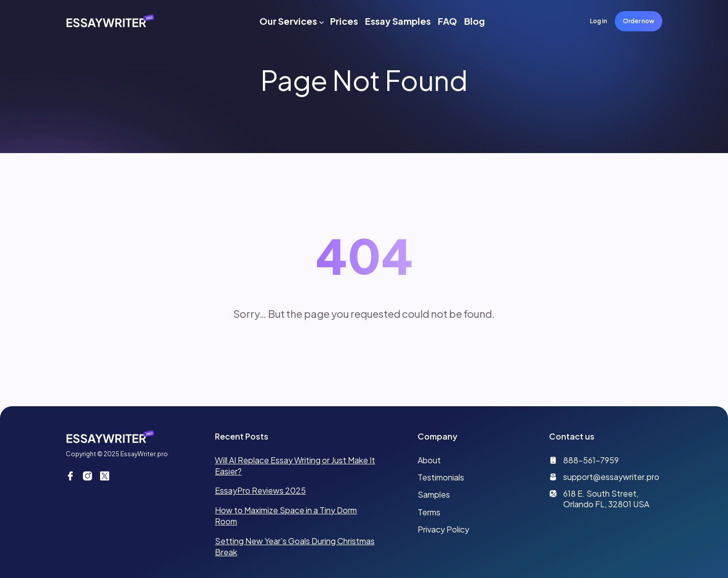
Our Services (288, 21)
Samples (434, 494)
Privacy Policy (443, 529)
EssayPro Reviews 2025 (260, 490)
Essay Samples (398, 21)
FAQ (447, 21)
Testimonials (441, 477)
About (429, 460)
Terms (429, 512)
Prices (344, 21)
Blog (474, 21)
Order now (639, 21)
